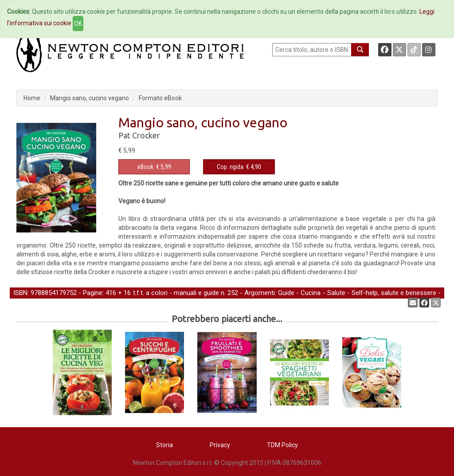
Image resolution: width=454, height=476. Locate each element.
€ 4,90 (239, 167)
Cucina (311, 293)
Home (32, 98)
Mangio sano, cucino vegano (90, 98)
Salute (336, 293)
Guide (286, 293)
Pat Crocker (139, 135)
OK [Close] (78, 24)
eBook (145, 167)
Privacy (220, 445)
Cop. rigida (230, 167)
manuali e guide (196, 293)
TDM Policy (282, 445)
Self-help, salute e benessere (394, 293)
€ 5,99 (154, 167)
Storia (164, 445)
